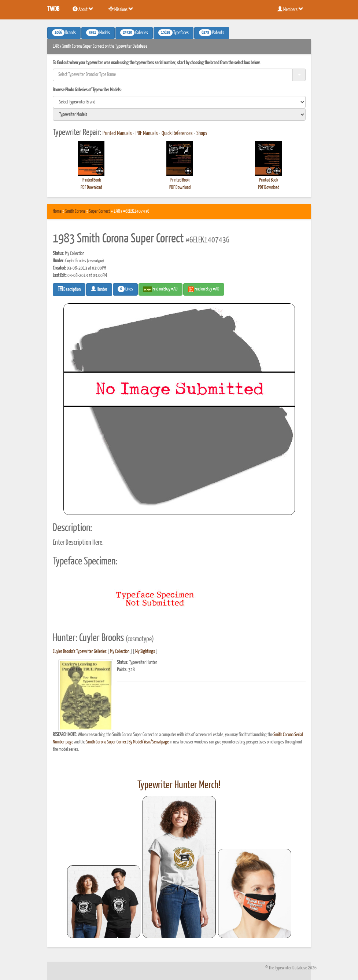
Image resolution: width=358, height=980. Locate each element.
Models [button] (98, 33)
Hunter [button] (99, 289)
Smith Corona (75, 211)
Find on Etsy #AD (204, 289)
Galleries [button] (134, 33)
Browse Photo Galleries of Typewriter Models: (87, 90)
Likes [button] (125, 289)
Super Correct (99, 211)
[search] (179, 102)
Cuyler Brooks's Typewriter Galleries (80, 652)
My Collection (120, 652)
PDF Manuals (147, 134)
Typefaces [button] (174, 33)
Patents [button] (212, 33)
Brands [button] (64, 33)
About (83, 9)
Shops (202, 134)
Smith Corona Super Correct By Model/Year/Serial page (128, 742)
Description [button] (69, 289)
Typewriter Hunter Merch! (179, 785)
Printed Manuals (117, 134)
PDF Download (91, 188)
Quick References (177, 134)
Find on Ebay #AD (160, 289)
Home (57, 211)
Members (290, 9)
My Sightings (145, 652)
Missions (121, 9)
